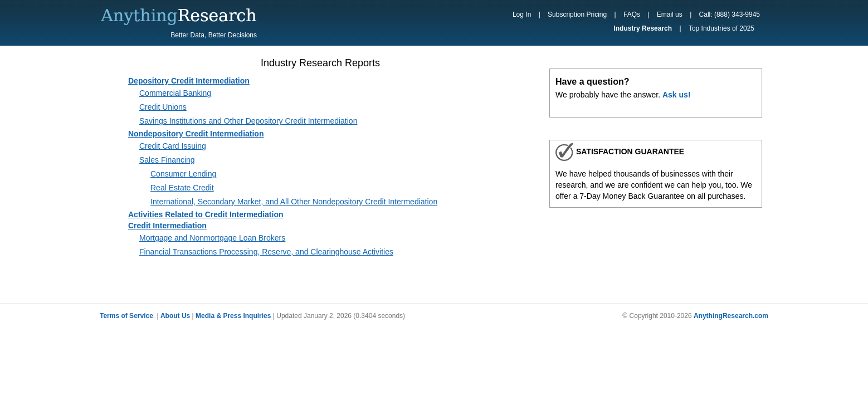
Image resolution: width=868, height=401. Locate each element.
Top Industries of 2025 (721, 28)
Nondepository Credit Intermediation (196, 134)
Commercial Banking (175, 93)
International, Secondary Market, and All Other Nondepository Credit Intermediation (294, 202)
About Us (175, 316)
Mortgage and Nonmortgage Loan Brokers (212, 238)
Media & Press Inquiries (233, 316)
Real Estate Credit (182, 188)
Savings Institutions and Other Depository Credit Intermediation (248, 121)
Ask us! (677, 95)
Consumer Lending (183, 174)
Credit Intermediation (167, 226)
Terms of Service (126, 316)
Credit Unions (163, 107)
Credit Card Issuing (173, 146)
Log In (522, 14)
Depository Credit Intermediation (189, 81)
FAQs (632, 14)
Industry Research (643, 28)
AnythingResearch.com (731, 316)
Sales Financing (167, 160)
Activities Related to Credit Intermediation (206, 214)
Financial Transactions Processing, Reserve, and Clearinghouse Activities (266, 252)
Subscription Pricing (577, 14)
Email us (670, 14)
